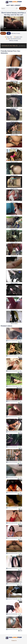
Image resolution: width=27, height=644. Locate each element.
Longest (17, 5)
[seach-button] (17, 8)
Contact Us (14, 641)
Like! (3, 33)
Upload (23, 8)
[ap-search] (9, 8)
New (12, 5)
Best (8, 5)
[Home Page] (14, 2)
